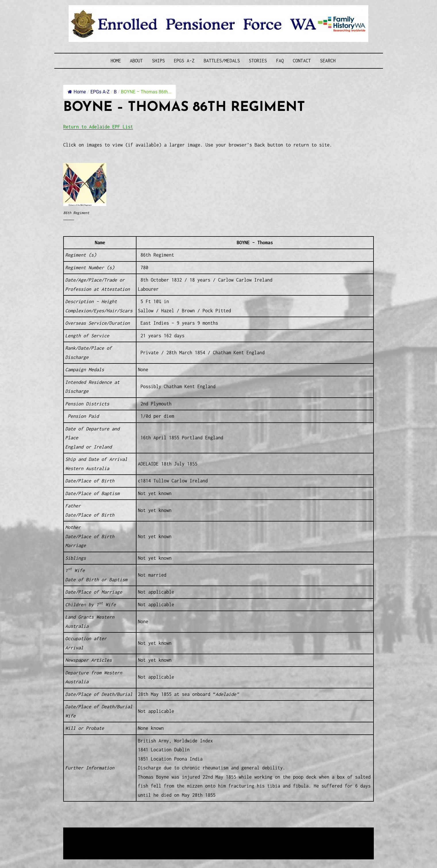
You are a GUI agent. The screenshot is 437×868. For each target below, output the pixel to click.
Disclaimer (80, 847)
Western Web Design (129, 839)
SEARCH (328, 61)
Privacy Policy (111, 847)
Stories (258, 61)
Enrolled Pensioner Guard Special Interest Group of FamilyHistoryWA (201, 833)
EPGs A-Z (184, 61)
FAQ (280, 61)
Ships (158, 61)
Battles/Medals (222, 61)
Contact (302, 61)
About (136, 61)
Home (116, 61)
